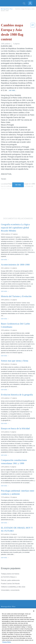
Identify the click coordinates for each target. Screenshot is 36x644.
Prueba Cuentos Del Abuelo (10, 584)
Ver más (18, 185)
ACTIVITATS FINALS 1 (9, 577)
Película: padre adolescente (10, 580)
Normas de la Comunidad (10, 621)
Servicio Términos (7, 613)
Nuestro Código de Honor (10, 624)
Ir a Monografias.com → (10, 632)
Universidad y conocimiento (10, 590)
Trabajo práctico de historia (10, 574)
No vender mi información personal (13, 627)
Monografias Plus (7, 9)
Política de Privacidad (8, 616)
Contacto (4, 611)
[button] (33, 33)
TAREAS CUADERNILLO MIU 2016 (13, 587)
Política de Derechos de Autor (11, 619)
